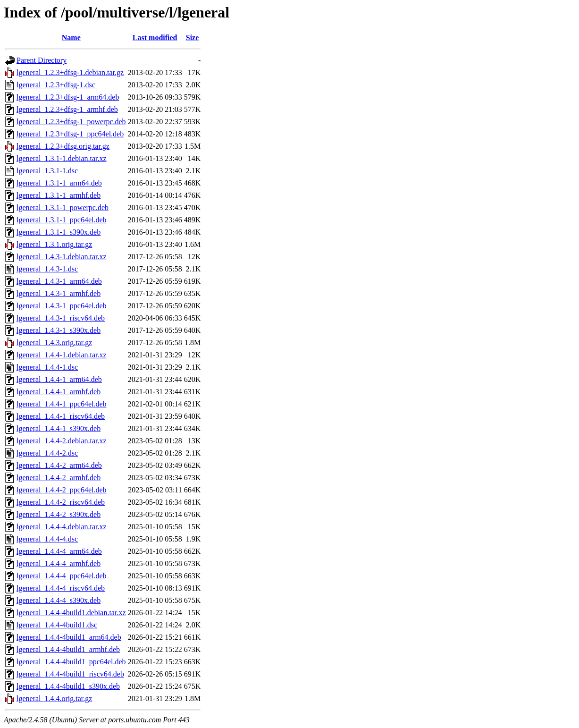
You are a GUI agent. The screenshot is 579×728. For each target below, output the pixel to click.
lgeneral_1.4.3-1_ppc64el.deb (62, 306)
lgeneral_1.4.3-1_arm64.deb (59, 281)
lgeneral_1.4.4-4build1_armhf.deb (68, 649)
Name (71, 38)
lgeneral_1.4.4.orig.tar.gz (54, 698)
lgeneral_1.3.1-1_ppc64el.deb (62, 220)
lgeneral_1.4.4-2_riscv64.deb (61, 502)
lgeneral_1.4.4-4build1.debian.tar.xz (71, 613)
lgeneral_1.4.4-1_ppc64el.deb (62, 404)
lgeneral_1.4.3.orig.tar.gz (54, 343)
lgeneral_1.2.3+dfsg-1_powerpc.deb (71, 122)
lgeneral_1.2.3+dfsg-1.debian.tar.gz (70, 72)
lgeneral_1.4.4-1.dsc (47, 367)
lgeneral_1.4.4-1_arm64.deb (59, 379)
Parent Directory (42, 60)
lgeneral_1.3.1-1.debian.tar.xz (62, 158)
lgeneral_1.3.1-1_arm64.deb (59, 183)
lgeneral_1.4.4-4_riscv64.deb (61, 588)
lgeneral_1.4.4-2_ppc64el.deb (62, 490)
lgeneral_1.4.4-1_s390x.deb (59, 428)
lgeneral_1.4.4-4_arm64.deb (59, 551)
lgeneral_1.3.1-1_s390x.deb (59, 232)
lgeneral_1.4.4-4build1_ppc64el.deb (71, 662)
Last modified (155, 38)
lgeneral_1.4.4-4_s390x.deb (59, 600)
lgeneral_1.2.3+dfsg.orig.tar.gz (63, 146)
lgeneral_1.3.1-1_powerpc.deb (63, 207)
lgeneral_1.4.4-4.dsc (47, 539)
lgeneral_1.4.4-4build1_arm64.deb (69, 637)
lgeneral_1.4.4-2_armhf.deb (59, 478)
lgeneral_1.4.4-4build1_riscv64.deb (70, 674)
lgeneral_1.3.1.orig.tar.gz (54, 244)
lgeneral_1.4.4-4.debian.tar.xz (62, 527)
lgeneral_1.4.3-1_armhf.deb (59, 293)
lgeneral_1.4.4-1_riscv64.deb (61, 416)
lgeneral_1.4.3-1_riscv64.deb (61, 318)
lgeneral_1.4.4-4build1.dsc (57, 625)
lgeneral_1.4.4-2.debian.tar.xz (62, 441)
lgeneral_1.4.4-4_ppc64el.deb (62, 576)
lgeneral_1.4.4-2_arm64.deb (59, 465)
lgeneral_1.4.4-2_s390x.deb (59, 514)
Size (193, 38)
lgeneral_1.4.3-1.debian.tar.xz (62, 257)
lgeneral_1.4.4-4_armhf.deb (59, 563)
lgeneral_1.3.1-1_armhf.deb (59, 195)
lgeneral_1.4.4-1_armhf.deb (59, 392)
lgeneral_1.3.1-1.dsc (47, 171)
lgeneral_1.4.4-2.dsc (47, 453)
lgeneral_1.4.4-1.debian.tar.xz (62, 355)
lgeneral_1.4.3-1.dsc (47, 269)
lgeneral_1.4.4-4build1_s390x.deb (68, 686)
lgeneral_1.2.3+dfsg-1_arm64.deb (68, 97)
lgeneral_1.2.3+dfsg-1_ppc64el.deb (70, 134)
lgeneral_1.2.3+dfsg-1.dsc (56, 85)
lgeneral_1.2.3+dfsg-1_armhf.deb (67, 109)
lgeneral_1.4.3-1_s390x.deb (59, 330)
